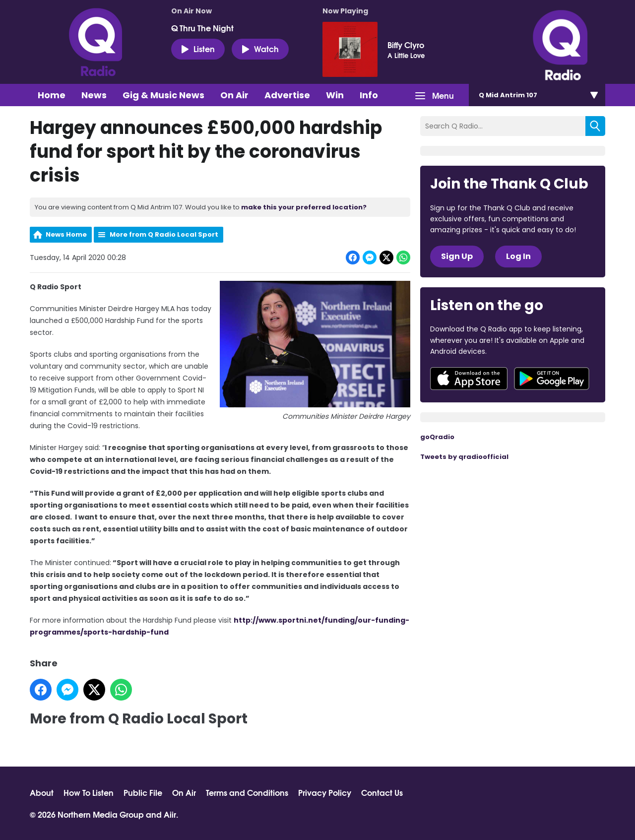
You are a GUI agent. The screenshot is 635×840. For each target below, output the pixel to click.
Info (369, 95)
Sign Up (457, 256)
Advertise (287, 95)
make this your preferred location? (304, 207)
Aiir (170, 814)
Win (335, 95)
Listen (198, 49)
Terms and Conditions (247, 792)
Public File (143, 792)
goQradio (437, 437)
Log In (518, 256)
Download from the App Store (469, 379)
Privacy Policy (325, 792)
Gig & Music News (163, 95)
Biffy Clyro (406, 45)
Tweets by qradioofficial (464, 457)
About (42, 792)
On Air (234, 95)
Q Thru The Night (202, 28)
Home (52, 95)
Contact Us (382, 792)
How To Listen (89, 792)
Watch (260, 49)
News (94, 95)
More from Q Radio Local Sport (164, 234)
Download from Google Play (552, 379)
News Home (66, 234)
